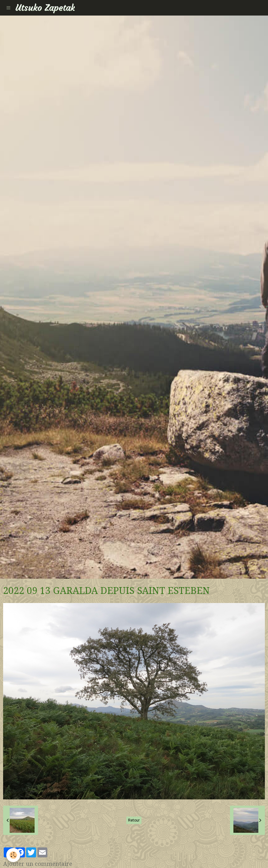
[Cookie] (13, 855)
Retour (134, 820)
